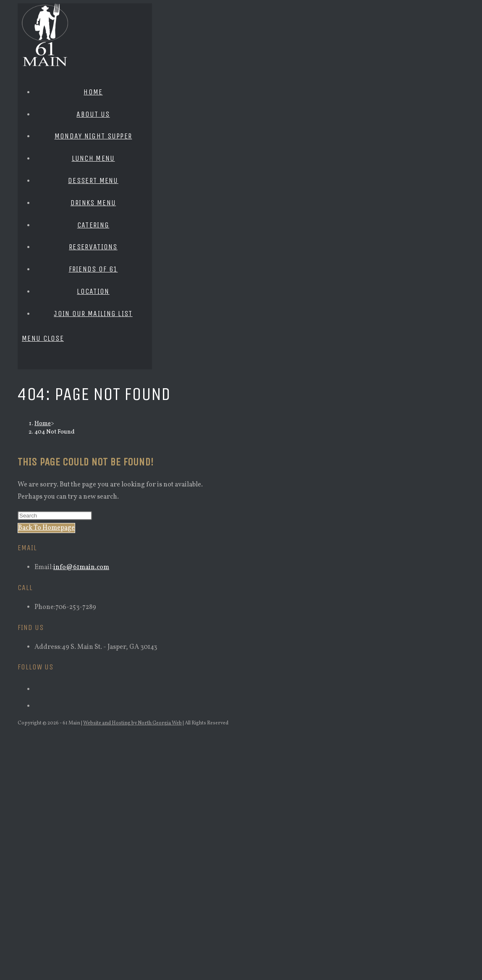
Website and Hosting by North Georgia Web (132, 723)
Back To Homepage (46, 528)
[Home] (43, 424)
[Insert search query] (55, 516)
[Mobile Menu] (43, 338)
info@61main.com (81, 567)
